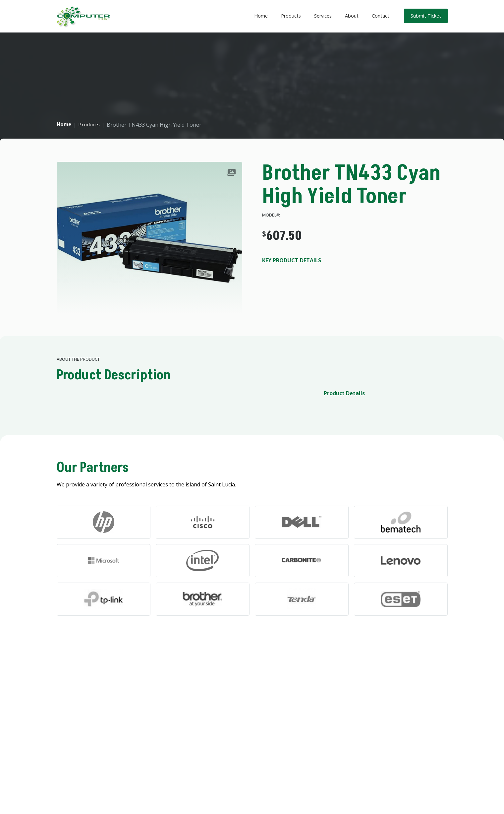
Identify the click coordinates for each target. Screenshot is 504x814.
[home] (83, 16)
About (352, 16)
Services (323, 16)
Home (261, 16)
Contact (381, 16)
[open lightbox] (149, 238)
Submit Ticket (426, 16)
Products (291, 16)
